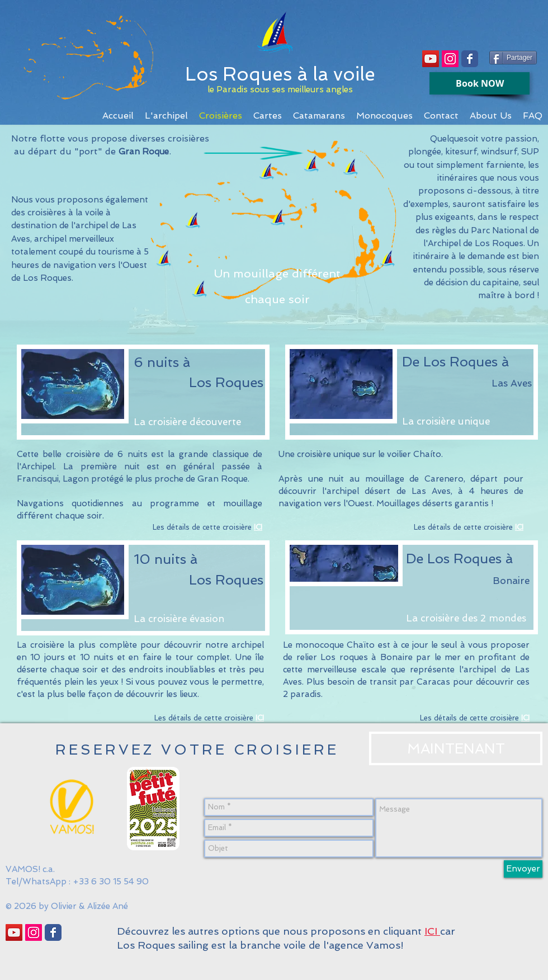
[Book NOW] (480, 83)
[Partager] (513, 58)
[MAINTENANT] (456, 748)
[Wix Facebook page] (470, 59)
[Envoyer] (523, 869)
